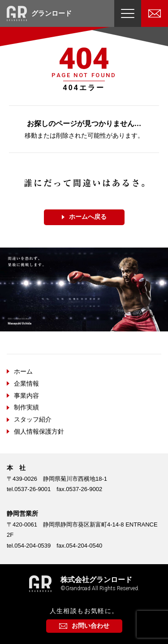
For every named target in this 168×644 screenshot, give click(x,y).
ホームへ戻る (88, 217)
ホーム (23, 371)
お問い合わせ (90, 626)
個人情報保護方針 (39, 431)
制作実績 (26, 407)
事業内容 (26, 396)
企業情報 (26, 383)
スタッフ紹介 (33, 419)
